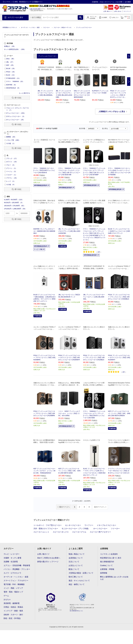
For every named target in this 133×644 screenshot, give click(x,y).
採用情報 (104, 573)
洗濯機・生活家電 (11, 562)
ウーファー (89, 525)
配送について (74, 569)
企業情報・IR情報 (107, 569)
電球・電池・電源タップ (13, 592)
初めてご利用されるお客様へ (49, 558)
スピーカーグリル (79, 532)
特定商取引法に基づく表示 (111, 558)
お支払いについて (76, 565)
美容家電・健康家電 (12, 603)
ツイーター (115, 529)
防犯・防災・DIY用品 (12, 618)
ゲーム (6, 596)
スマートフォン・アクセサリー (16, 581)
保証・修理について (77, 584)
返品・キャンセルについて (79, 581)
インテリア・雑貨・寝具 (13, 611)
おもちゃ (7, 599)
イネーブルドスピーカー (106, 525)
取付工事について (76, 577)
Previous (35, 82)
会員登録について (76, 558)
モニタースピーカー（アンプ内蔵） (76, 529)
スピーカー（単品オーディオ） (63, 27)
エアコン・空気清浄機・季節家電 (17, 565)
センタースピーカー (73, 525)
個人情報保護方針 (107, 562)
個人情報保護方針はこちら (76, 611)
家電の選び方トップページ (48, 562)
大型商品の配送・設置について (81, 573)
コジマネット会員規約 (109, 554)
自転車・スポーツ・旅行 (13, 615)
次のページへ (99, 507)
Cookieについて (106, 565)
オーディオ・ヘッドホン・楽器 (30, 27)
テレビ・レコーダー (12, 554)
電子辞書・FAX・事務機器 (14, 584)
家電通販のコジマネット (10, 27)
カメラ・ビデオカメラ (12, 573)
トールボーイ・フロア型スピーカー (48, 525)
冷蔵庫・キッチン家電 (12, 558)
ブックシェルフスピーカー (84, 27)
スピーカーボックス (61, 532)
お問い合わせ (118, 11)
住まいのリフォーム (107, 2)
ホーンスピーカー (100, 529)
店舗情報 (95, 2)
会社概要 (128, 2)
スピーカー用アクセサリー (100, 532)
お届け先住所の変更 (35, 9)
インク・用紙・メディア (13, 588)
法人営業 (119, 2)
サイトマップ (127, 11)
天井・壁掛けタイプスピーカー (46, 529)
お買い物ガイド (108, 11)
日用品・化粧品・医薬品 (13, 607)
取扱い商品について (77, 554)
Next (129, 82)
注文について (74, 562)
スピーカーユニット (41, 532)
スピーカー (47, 27)
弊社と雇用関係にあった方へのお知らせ (114, 578)
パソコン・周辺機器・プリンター (17, 569)
